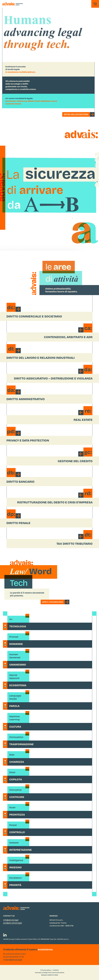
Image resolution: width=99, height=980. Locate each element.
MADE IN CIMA (53, 975)
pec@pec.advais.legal (13, 923)
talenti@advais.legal (13, 960)
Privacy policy (46, 970)
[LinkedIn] (5, 935)
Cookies (56, 970)
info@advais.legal (11, 920)
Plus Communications (56, 972)
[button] (95, 4)
